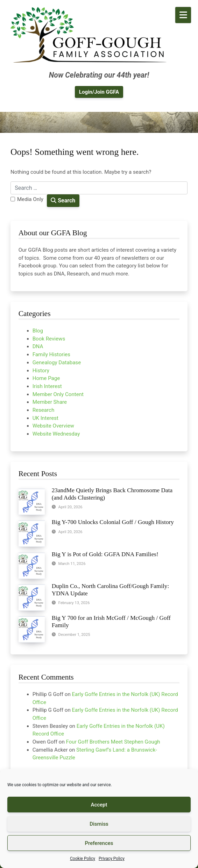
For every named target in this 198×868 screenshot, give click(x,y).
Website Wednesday (56, 434)
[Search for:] (99, 188)
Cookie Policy (83, 859)
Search (63, 200)
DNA (38, 346)
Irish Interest (47, 386)
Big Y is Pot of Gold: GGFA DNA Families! (105, 554)
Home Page (46, 378)
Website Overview (53, 426)
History (41, 371)
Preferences (99, 843)
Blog (38, 331)
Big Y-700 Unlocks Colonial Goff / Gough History (113, 522)
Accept (99, 805)
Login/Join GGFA (99, 92)
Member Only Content (58, 394)
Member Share (50, 402)
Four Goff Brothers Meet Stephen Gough (113, 742)
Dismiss (99, 824)
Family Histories (51, 354)
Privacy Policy (112, 859)
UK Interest (45, 418)
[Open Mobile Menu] (183, 15)
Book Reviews (49, 339)
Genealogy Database (57, 363)
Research (44, 410)
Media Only (30, 199)
